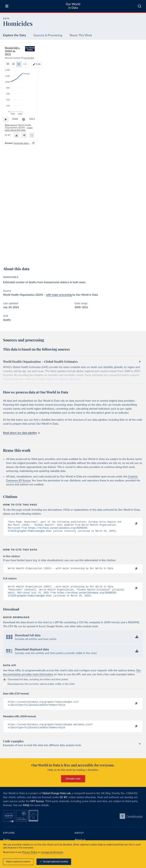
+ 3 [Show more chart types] (53, 60)
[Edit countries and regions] (124, 60)
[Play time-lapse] (8, 243)
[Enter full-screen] (138, 251)
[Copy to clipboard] (132, 524)
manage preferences (52, 853)
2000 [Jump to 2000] (17, 243)
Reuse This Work (81, 35)
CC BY (38, 253)
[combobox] (140, 6)
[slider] (25, 243)
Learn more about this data (73, 250)
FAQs (26, 810)
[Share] (131, 251)
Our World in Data (73, 6)
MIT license (37, 806)
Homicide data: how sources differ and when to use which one (107, 259)
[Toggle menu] (7, 6)
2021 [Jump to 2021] (136, 243)
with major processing (59, 295)
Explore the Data (14, 35)
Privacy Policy (30, 853)
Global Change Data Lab (57, 798)
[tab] (13, 60)
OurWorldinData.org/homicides (19, 253)
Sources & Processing (48, 35)
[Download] (123, 251)
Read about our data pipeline (21, 433)
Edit (125, 60)
